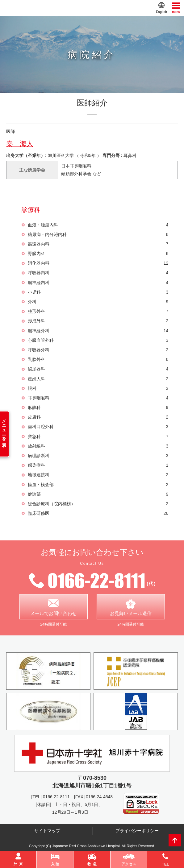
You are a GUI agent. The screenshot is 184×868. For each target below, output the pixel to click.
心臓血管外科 (98, 340)
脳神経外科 (98, 331)
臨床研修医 (98, 513)
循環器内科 (98, 244)
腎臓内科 (98, 254)
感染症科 (98, 465)
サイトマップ (47, 831)
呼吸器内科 (98, 273)
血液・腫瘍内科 (98, 225)
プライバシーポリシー (137, 831)
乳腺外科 (98, 360)
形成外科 (98, 321)
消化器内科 (98, 263)
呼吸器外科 (98, 350)
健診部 (98, 494)
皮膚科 (98, 417)
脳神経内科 (98, 283)
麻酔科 (98, 408)
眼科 (98, 389)
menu (176, 8)
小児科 (98, 292)
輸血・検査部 (98, 485)
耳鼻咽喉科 (98, 398)
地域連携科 (98, 475)
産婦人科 (98, 379)
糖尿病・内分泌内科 (98, 235)
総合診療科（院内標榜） (98, 504)
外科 (98, 302)
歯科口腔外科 (98, 427)
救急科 (98, 437)
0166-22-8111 (56, 797)
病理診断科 (98, 456)
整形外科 (98, 311)
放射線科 (98, 446)
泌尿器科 (98, 369)
